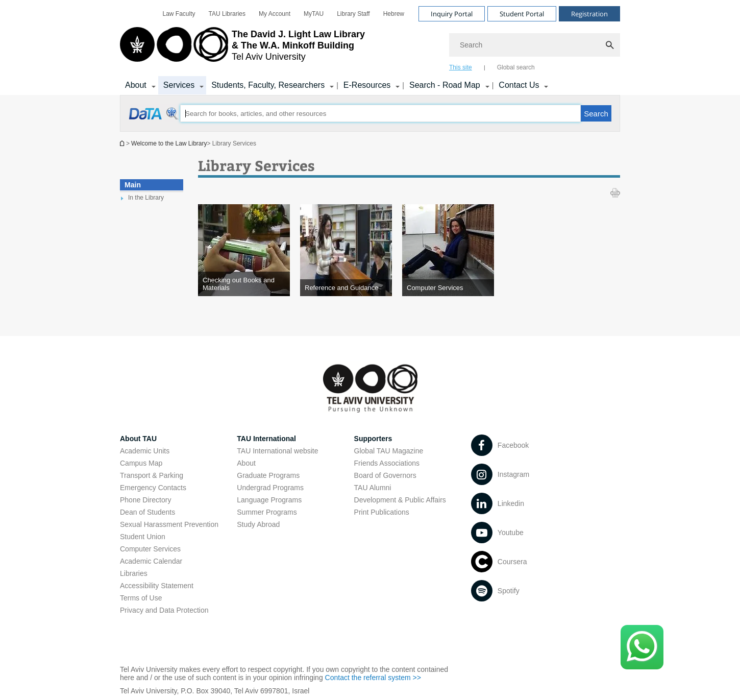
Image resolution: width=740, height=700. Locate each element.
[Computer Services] (448, 288)
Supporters (373, 439)
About (246, 463)
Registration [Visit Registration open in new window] (589, 14)
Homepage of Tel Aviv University (123, 143)
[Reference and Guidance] (346, 288)
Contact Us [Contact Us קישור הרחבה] (519, 85)
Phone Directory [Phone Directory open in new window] (145, 500)
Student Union (143, 537)
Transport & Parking (152, 475)
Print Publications (382, 512)
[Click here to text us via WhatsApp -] (642, 647)
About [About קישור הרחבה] (136, 85)
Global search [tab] (516, 67)
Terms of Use (141, 598)
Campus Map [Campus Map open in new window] (141, 463)
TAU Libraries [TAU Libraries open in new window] (227, 14)
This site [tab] (461, 67)
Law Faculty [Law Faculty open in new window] (179, 14)
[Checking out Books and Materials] (244, 284)
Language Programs (269, 500)
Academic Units (145, 451)
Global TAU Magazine (389, 451)
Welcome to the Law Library (169, 143)
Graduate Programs (268, 475)
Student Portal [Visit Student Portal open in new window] (522, 14)
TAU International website (277, 451)
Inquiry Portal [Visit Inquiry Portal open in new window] (452, 14)
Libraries (134, 573)
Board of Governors (385, 475)
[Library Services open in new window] (154, 119)
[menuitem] (179, 14)
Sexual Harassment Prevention (169, 524)
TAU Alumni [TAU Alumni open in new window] (373, 488)
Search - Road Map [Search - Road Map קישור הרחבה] (445, 85)
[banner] (370, 47)
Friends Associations (387, 463)
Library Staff (353, 14)
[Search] (535, 45)
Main (133, 185)
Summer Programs (267, 512)
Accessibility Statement (157, 586)
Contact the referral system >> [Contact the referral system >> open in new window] (373, 678)
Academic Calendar (151, 561)
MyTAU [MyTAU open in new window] (314, 14)
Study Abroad (258, 524)
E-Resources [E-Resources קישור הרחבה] (367, 85)
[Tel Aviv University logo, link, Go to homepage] (242, 49)
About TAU (138, 439)
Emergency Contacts (153, 488)
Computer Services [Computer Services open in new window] (150, 549)
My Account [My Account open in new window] (275, 14)
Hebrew (394, 14)
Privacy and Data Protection (164, 610)
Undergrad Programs (270, 488)
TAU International (266, 439)
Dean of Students (147, 512)
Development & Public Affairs (400, 500)
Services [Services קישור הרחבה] (179, 85)
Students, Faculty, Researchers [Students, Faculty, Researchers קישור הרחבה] (268, 85)
